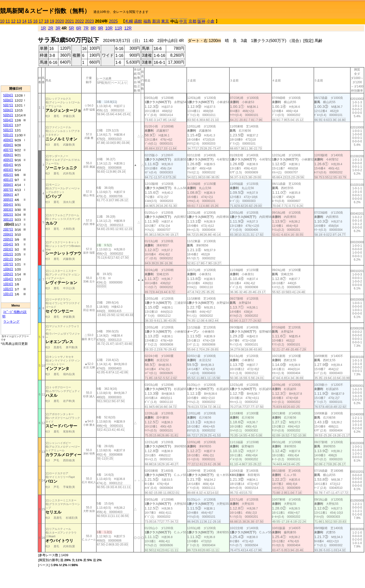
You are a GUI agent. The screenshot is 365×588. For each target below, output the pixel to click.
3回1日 (8, 219)
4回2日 (8, 175)
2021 (70, 21)
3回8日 (8, 185)
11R (118, 28)
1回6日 (8, 269)
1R (43, 28)
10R (109, 28)
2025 (113, 21)
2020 (60, 21)
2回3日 (8, 249)
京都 (192, 21)
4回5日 (8, 160)
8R (93, 28)
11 (8, 21)
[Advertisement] (16, 55)
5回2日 (8, 130)
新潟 (156, 21)
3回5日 (8, 200)
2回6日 (8, 234)
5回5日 (8, 115)
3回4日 (8, 205)
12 (13, 21)
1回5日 (8, 274)
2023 (90, 21)
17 (41, 21)
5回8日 (8, 100)
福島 (147, 21)
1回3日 (8, 284)
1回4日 (8, 279)
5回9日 (8, 95)
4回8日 (8, 145)
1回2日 (8, 289)
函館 (138, 21)
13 (19, 21)
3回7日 (8, 190)
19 (52, 21)
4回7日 (8, 150)
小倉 (211, 21)
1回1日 (8, 294)
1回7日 (8, 264)
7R (86, 28)
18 (46, 21)
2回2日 (8, 254)
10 (2, 21)
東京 (165, 21)
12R (128, 28)
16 (36, 21)
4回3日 (8, 170)
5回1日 (8, 135)
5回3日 (8, 125)
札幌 (129, 21)
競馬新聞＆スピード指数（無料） (45, 11)
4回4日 (8, 165)
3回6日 (8, 195)
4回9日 (8, 140)
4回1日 (8, 180)
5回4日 (8, 120)
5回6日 (8, 110)
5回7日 (8, 105)
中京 (183, 21)
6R (79, 28)
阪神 (201, 21)
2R (51, 28)
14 (24, 21)
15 (30, 21)
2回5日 (8, 239)
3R (58, 28)
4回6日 (8, 155)
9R (101, 28)
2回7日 (8, 229)
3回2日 (8, 215)
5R (71, 28)
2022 (80, 21)
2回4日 (8, 244)
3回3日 (8, 210)
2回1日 (8, 259)
